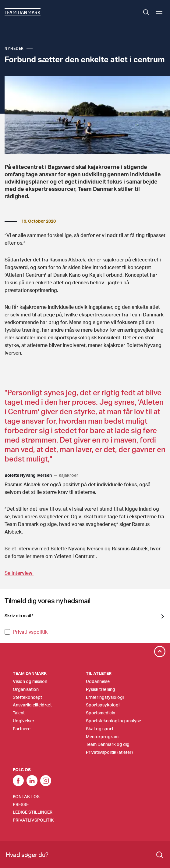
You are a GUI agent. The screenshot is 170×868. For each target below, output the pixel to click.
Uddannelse (98, 681)
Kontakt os (26, 796)
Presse (21, 804)
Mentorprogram (102, 737)
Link (32, 781)
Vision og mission (30, 681)
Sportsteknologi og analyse (113, 721)
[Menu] (159, 12)
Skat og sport (100, 729)
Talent (19, 713)
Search (146, 12)
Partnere (22, 729)
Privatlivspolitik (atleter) (109, 752)
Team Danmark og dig (108, 744)
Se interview (19, 573)
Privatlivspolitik (30, 632)
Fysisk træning (101, 689)
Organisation (26, 689)
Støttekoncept (27, 697)
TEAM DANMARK (23, 12)
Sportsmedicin (101, 713)
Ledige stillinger (33, 812)
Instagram (46, 781)
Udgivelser (24, 721)
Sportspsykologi (103, 705)
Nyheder (14, 48)
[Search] (160, 855)
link (18, 781)
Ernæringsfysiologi (105, 697)
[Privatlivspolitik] (7, 632)
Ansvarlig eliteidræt (32, 705)
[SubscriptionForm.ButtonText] (162, 616)
